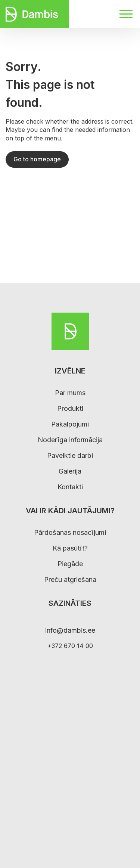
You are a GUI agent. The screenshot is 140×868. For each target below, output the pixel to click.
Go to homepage (37, 159)
